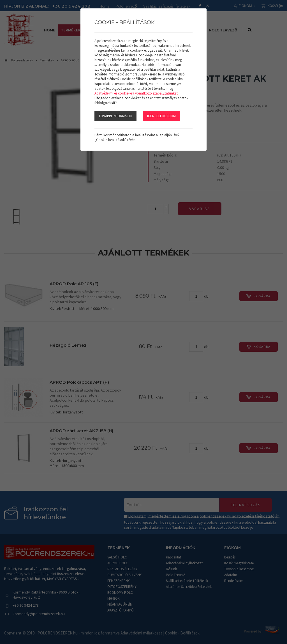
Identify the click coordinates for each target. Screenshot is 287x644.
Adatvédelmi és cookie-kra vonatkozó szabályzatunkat (136, 93)
